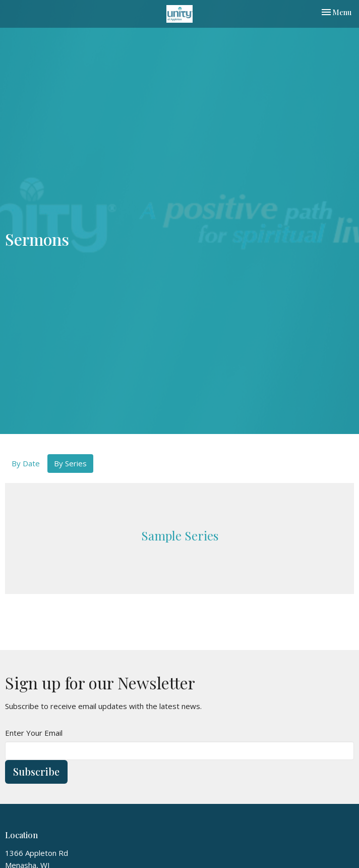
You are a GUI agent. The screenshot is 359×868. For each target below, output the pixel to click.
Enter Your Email (34, 733)
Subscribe (36, 771)
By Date (26, 463)
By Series (70, 463)
